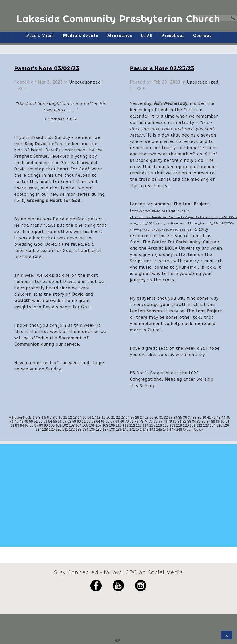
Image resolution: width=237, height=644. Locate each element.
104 (78, 426)
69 (122, 422)
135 (92, 430)
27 (142, 418)
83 (189, 422)
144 (152, 430)
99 (46, 426)
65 (103, 422)
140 (125, 430)
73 (141, 422)
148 (179, 430)
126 (226, 426)
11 (65, 418)
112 (132, 426)
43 (218, 418)
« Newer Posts (20, 418)
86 (204, 422)
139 (119, 430)
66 (108, 422)
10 (60, 418)
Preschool (173, 35)
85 (199, 422)
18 (99, 418)
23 (123, 418)
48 (21, 422)
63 (93, 422)
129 (52, 430)
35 (180, 418)
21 (113, 418)
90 (223, 422)
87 (208, 422)
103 (72, 426)
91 (227, 422)
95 (27, 426)
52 (41, 422)
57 (64, 422)
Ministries (120, 35)
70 (127, 422)
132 (72, 430)
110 (119, 426)
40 (204, 418)
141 (132, 430)
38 (195, 418)
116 (159, 426)
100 (52, 426)
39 (199, 418)
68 (117, 422)
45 (228, 418)
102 (65, 426)
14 (80, 418)
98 (41, 426)
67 (112, 422)
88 (213, 422)
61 (84, 422)
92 (12, 426)
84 (194, 422)
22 (118, 418)
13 (75, 418)
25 (132, 418)
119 (179, 426)
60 (79, 422)
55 (55, 422)
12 (70, 418)
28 (147, 418)
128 (45, 430)
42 (214, 418)
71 (132, 422)
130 (59, 430)
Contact (202, 35)
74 (146, 422)
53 (45, 422)
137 (105, 430)
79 (170, 422)
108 (105, 426)
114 (145, 426)
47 (16, 422)
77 (160, 422)
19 (103, 418)
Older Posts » (194, 430)
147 (172, 430)
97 (36, 426)
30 (156, 418)
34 (175, 418)
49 (26, 422)
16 (89, 418)
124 (213, 426)
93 (17, 426)
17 (94, 418)
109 (112, 426)
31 (161, 418)
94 (22, 426)
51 (36, 422)
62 (89, 422)
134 (85, 430)
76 (156, 422)
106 (92, 426)
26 (137, 418)
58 (69, 422)
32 (166, 418)
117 (166, 426)
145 (159, 430)
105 (85, 426)
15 (84, 418)
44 (223, 418)
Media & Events (80, 35)
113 (139, 426)
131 (65, 430)
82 (184, 422)
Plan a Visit (40, 35)
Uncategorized (85, 82)
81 (179, 422)
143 (146, 430)
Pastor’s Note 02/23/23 (162, 68)
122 (199, 426)
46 (12, 422)
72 (136, 422)
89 (218, 422)
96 (31, 426)
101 (58, 426)
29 (151, 418)
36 (185, 418)
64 (98, 422)
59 (74, 422)
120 (186, 426)
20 (108, 418)
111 (125, 426)
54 (50, 422)
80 (175, 422)
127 (38, 430)
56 (60, 422)
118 (172, 426)
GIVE (147, 35)
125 (219, 426)
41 (209, 418)
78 (165, 422)
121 (193, 426)
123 (206, 426)
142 (139, 430)
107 (99, 426)
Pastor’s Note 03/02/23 (47, 68)
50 (31, 422)
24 (128, 418)
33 (171, 418)
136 (99, 430)
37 (190, 418)
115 (152, 426)
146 (166, 430)
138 (112, 430)
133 (79, 430)
